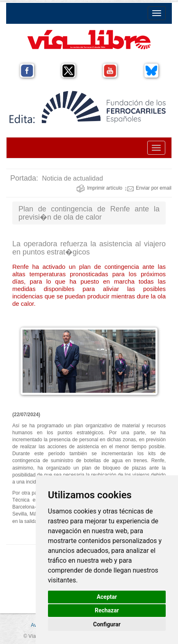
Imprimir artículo (99, 188)
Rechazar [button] (107, 610)
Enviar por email (148, 188)
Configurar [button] (107, 624)
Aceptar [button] (107, 597)
